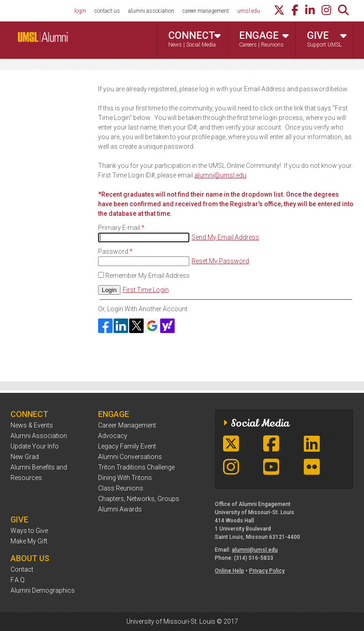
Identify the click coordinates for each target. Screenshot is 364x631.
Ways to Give (29, 531)
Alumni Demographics (43, 590)
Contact (22, 569)
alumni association (151, 11)
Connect (195, 40)
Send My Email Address (225, 237)
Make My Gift (29, 541)
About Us (30, 558)
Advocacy (113, 436)
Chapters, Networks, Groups (139, 499)
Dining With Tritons (125, 478)
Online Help (229, 571)
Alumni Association (39, 436)
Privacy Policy (267, 571)
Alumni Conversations (130, 457)
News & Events (32, 425)
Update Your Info (35, 446)
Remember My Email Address (148, 276)
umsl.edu (249, 11)
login (80, 11)
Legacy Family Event (127, 446)
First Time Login (146, 290)
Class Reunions (121, 488)
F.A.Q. (18, 580)
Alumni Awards (120, 509)
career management (206, 11)
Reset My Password (220, 261)
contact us (107, 11)
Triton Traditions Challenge (136, 467)
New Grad (25, 457)
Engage (264, 40)
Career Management (127, 425)
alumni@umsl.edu (220, 175)
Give (327, 40)
